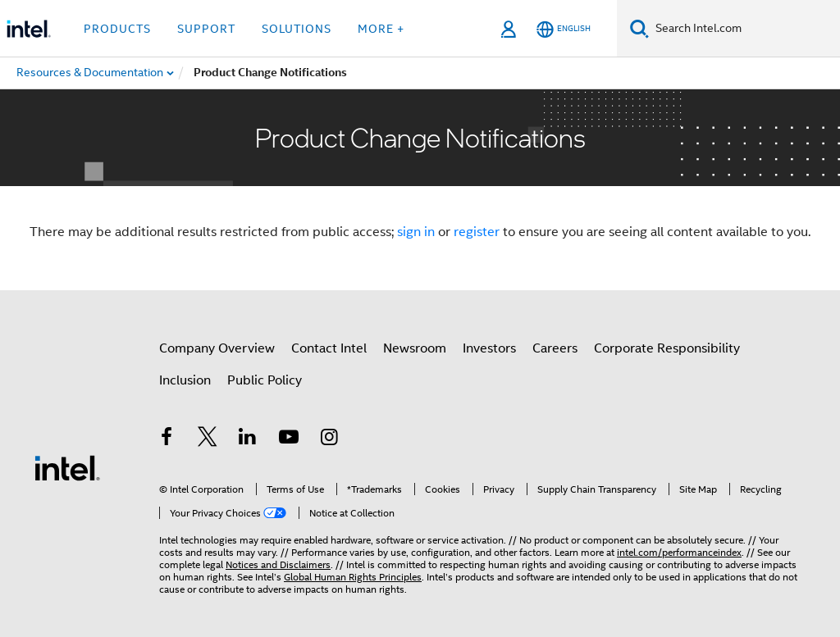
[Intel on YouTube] (289, 439)
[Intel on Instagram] (329, 439)
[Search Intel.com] (744, 29)
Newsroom (415, 348)
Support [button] (206, 29)
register (477, 232)
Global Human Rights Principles (353, 577)
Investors (489, 348)
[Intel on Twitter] (208, 439)
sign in (416, 232)
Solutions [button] (297, 29)
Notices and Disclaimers (278, 564)
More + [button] (381, 29)
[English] (564, 29)
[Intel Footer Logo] (67, 467)
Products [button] (117, 29)
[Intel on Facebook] (167, 439)
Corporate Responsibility (667, 348)
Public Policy (265, 380)
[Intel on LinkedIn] (248, 439)
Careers (555, 348)
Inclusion (185, 380)
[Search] (639, 28)
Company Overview (217, 348)
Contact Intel (329, 348)
